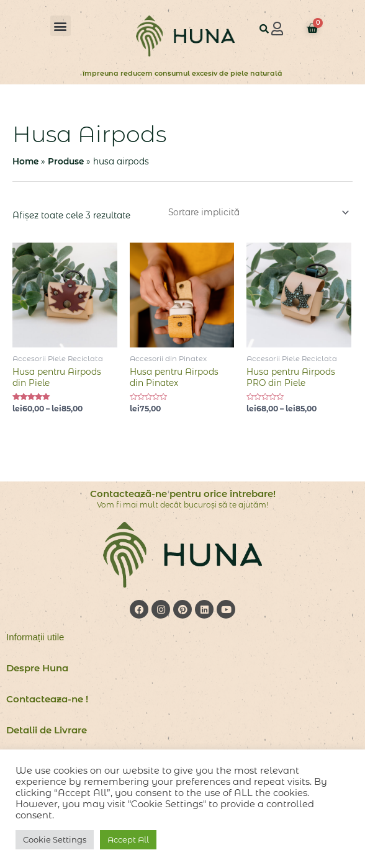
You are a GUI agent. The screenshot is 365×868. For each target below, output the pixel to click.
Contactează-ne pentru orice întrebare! (183, 494)
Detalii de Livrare (47, 730)
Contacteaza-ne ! (47, 699)
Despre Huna (37, 668)
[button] (61, 26)
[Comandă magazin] (257, 212)
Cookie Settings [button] (55, 839)
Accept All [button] (128, 839)
